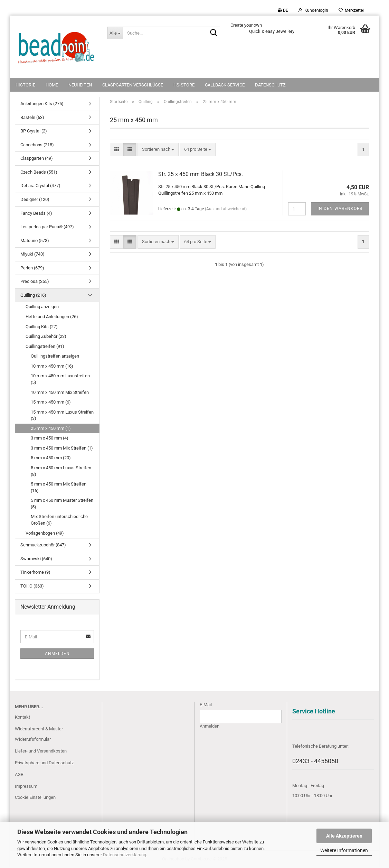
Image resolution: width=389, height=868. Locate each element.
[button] (283, 10)
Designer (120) (35, 199)
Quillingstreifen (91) (45, 346)
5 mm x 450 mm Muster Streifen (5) (62, 504)
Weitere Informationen (344, 850)
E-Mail (206, 705)
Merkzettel (351, 10)
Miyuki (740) (32, 254)
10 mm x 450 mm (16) (52, 366)
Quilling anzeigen (42, 307)
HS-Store (184, 85)
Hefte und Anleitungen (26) (52, 317)
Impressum (26, 786)
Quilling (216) (33, 295)
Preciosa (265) (35, 281)
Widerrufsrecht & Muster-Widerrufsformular (40, 734)
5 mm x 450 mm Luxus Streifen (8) (61, 471)
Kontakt (22, 717)
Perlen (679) (32, 268)
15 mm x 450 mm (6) (51, 402)
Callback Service (225, 85)
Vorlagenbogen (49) (45, 533)
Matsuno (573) (35, 241)
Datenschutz (270, 85)
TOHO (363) (32, 586)
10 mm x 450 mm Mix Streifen (60, 392)
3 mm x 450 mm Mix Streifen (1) (62, 448)
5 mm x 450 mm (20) (51, 458)
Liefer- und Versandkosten (41, 751)
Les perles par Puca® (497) (47, 227)
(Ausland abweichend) (226, 209)
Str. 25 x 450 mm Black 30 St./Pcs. (201, 174)
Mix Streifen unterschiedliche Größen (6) (59, 520)
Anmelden (57, 654)
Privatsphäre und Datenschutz (44, 763)
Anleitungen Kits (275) (42, 104)
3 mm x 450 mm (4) (50, 438)
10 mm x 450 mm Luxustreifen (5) (60, 379)
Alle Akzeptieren (344, 836)
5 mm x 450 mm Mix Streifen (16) (59, 487)
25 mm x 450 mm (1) (51, 428)
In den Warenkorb (340, 209)
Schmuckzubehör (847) (43, 545)
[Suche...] (115, 33)
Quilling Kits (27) (42, 327)
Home (52, 85)
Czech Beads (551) (39, 172)
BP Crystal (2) (34, 131)
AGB (19, 774)
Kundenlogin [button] (313, 10)
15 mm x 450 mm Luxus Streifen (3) (62, 415)
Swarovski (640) (36, 559)
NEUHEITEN (80, 85)
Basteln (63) (32, 117)
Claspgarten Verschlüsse (133, 85)
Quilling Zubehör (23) (46, 336)
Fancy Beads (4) (36, 213)
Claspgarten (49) (37, 158)
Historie (25, 85)
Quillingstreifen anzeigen (55, 356)
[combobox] (158, 150)
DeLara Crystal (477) (40, 186)
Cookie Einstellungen (35, 797)
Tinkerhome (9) (35, 572)
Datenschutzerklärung (125, 855)
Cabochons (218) (37, 145)
